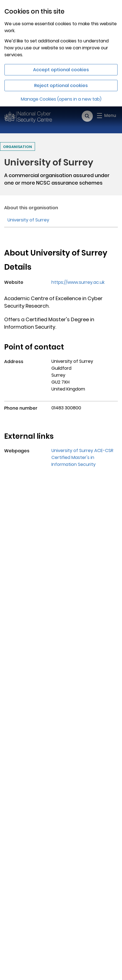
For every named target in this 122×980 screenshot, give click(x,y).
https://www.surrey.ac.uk (78, 282)
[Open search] (87, 116)
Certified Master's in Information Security (74, 461)
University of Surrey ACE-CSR (82, 451)
